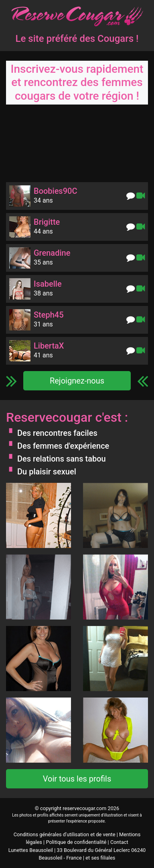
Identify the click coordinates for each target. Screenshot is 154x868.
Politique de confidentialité (76, 842)
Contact (119, 842)
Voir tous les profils (77, 779)
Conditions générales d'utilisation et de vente (65, 834)
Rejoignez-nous (77, 381)
